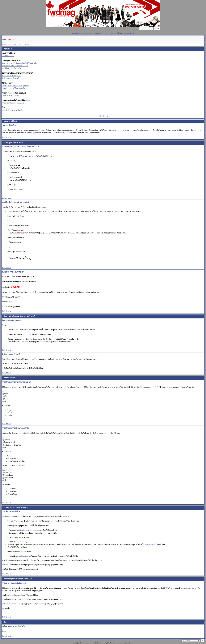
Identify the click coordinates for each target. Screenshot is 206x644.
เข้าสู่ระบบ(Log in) (128, 33)
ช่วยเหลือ (98, 33)
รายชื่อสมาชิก (108, 33)
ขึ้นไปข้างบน (103, 116)
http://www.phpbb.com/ (25, 542)
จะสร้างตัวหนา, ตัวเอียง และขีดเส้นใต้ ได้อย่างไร (19, 63)
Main (4, 39)
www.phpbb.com (150, 545)
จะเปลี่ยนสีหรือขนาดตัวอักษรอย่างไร (15, 66)
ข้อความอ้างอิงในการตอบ (11, 76)
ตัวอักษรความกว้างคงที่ (10, 78)
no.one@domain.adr (23, 556)
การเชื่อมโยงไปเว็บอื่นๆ (10, 96)
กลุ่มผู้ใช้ (117, 33)
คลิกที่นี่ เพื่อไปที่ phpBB (25, 530)
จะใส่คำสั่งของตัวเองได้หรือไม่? (13, 110)
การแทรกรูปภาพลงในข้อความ (13, 103)
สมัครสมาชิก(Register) (80, 33)
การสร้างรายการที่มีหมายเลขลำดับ (14, 88)
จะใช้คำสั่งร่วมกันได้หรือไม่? (12, 68)
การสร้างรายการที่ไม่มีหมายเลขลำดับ (15, 86)
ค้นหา (91, 33)
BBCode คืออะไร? (8, 56)
